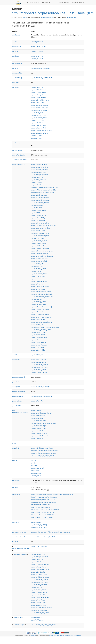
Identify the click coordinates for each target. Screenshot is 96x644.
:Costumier (37, 205)
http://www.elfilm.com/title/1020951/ (42, 515)
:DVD (35, 213)
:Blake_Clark (38, 87)
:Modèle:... (37, 411)
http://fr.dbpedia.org (47, 17)
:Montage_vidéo (39, 279)
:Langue (36, 271)
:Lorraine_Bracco (39, 118)
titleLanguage (18, 143)
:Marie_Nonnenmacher (41, 317)
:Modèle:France (39, 421)
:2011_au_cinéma (39, 167)
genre (15, 68)
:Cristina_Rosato (39, 92)
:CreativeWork (38, 468)
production (17, 396)
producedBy (17, 78)
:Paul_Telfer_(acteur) (40, 123)
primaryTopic (19, 625)
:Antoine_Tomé (38, 172)
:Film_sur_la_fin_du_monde (43, 193)
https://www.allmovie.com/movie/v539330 (44, 497)
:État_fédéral (38, 312)
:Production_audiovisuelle (42, 294)
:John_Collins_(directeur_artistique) (45, 327)
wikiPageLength (18, 155)
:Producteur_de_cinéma (41, 292)
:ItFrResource (37, 617)
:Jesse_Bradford (39, 110)
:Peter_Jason (38, 289)
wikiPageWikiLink (19, 165)
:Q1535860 (37, 136)
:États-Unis (37, 51)
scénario (17, 406)
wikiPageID (17, 150)
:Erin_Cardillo (38, 103)
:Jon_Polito (37, 113)
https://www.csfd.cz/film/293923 (41, 505)
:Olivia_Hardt (38, 348)
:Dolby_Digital (38, 231)
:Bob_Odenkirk (38, 90)
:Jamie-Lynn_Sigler (40, 108)
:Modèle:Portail (38, 428)
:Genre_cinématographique (42, 251)
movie (25, 17)
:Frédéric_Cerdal (39, 246)
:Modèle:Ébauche (39, 433)
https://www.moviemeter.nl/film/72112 (43, 512)
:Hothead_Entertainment (41, 78)
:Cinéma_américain (40, 198)
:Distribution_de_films (41, 228)
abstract (16, 35)
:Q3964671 (37, 522)
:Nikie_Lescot (38, 340)
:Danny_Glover (38, 95)
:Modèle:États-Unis (40, 436)
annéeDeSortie (19, 377)
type (15, 460)
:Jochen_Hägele (39, 165)
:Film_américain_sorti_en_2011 (44, 190)
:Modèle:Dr (37, 418)
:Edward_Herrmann (40, 100)
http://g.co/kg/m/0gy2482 (39, 527)
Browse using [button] (33, 3)
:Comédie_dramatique (41, 68)
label (15, 487)
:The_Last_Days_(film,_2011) (43, 537)
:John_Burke (38, 264)
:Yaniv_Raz (37, 56)
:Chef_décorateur (39, 195)
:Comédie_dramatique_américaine (45, 187)
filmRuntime (17, 63)
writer (15, 355)
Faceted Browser (63, 3)
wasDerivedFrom (19, 532)
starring (16, 87)
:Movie (35, 471)
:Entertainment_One (40, 236)
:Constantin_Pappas (40, 203)
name (15, 542)
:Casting (36, 182)
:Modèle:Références (40, 431)
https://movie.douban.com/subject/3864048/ (45, 510)
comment (16, 480)
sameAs (16, 522)
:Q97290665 (37, 59)
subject (15, 448)
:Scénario (37, 299)
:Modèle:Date (38, 416)
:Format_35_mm (39, 241)
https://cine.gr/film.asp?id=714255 (42, 517)
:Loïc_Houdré (38, 276)
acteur (16, 360)
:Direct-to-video (39, 220)
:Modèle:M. (37, 438)
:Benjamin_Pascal (39, 175)
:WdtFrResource (38, 620)
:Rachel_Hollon (39, 332)
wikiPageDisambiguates (21, 548)
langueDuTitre (19, 391)
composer (17, 47)
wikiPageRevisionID (20, 160)
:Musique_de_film (39, 281)
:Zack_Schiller (38, 350)
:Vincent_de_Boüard (40, 309)
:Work (34, 466)
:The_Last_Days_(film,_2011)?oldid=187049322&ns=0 (51, 532)
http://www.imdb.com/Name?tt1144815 (43, 502)
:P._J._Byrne (38, 120)
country (16, 51)
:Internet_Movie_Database (42, 256)
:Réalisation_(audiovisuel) (42, 297)
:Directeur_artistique (40, 223)
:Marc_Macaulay (39, 345)
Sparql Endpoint (78, 3)
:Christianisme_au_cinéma (42, 185)
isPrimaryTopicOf (19, 537)
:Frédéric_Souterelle (40, 248)
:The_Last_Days (39, 546)
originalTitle (17, 73)
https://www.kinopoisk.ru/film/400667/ (43, 500)
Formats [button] (46, 3)
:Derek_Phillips (38, 97)
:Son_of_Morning (39, 525)
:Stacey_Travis (38, 125)
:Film (34, 463)
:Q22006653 (37, 42)
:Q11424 (36, 473)
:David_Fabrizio (39, 342)
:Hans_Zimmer (38, 47)
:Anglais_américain (40, 170)
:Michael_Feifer (39, 335)
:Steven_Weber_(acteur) (41, 131)
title (14, 443)
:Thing (34, 460)
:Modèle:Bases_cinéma (41, 413)
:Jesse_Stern (38, 320)
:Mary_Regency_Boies (41, 330)
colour (15, 42)
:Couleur (36, 208)
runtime (16, 83)
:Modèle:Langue (39, 426)
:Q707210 (36, 138)
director (16, 56)
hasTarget (18, 617)
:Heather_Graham (39, 105)
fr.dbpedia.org (71, 17)
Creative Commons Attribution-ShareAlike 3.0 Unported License (65, 635)
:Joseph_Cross (38, 115)
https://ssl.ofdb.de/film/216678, (41, 507)
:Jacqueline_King (39, 337)
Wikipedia (34, 635)
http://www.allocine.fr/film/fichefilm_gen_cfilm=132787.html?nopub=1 (53, 495)
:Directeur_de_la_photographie (43, 226)
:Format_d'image (39, 243)
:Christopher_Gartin (40, 314)
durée (16, 382)
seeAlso (16, 495)
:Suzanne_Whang (39, 133)
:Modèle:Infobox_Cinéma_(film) (44, 423)
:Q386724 (36, 476)
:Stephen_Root (38, 128)
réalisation (17, 401)
